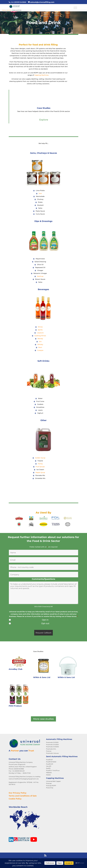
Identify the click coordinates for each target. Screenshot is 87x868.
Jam (40, 193)
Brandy (40, 339)
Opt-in (45, 620)
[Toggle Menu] (75, 8)
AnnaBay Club (16, 669)
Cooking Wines (40, 336)
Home (4, 10)
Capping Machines (41, 75)
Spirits (40, 330)
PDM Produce (15, 706)
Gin (40, 341)
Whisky (40, 344)
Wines (40, 327)
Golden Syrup (40, 458)
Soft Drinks (43, 361)
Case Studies (44, 108)
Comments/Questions (43, 579)
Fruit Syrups (40, 467)
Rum (40, 347)
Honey (40, 464)
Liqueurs (40, 333)
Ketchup (40, 276)
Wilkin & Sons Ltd (42, 677)
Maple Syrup (40, 472)
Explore (44, 120)
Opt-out (45, 623)
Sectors (9, 10)
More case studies (43, 719)
